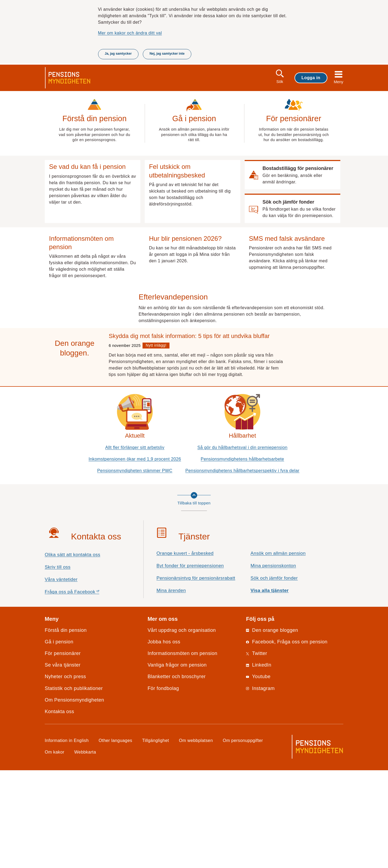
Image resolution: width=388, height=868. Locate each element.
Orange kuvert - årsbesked (185, 651)
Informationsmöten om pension (183, 751)
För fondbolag (163, 786)
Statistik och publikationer (74, 786)
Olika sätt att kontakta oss (72, 652)
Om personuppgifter (243, 838)
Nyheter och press (65, 774)
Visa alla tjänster (270, 688)
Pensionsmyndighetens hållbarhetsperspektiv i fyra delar (242, 568)
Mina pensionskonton (273, 663)
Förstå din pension (66, 728)
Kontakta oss (59, 809)
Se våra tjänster (63, 763)
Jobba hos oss (164, 739)
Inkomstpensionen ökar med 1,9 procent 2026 (135, 556)
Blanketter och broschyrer (177, 774)
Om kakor (55, 850)
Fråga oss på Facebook (82, 691)
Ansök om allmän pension (278, 651)
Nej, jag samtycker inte (167, 54)
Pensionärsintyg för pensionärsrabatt (196, 676)
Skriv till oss (58, 665)
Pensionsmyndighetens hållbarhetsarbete (242, 556)
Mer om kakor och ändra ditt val (130, 33)
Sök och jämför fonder (274, 676)
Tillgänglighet (156, 838)
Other (115, 838)
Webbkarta (85, 850)
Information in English (67, 838)
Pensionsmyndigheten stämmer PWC (135, 568)
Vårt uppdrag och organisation (182, 728)
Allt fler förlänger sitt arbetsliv (135, 545)
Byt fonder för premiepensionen (190, 663)
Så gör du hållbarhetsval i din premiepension (242, 545)
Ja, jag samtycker (118, 54)
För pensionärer (63, 751)
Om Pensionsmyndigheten (74, 797)
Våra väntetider (61, 677)
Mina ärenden (171, 688)
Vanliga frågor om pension (177, 763)
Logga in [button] (311, 78)
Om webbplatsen (196, 838)
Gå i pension (59, 739)
